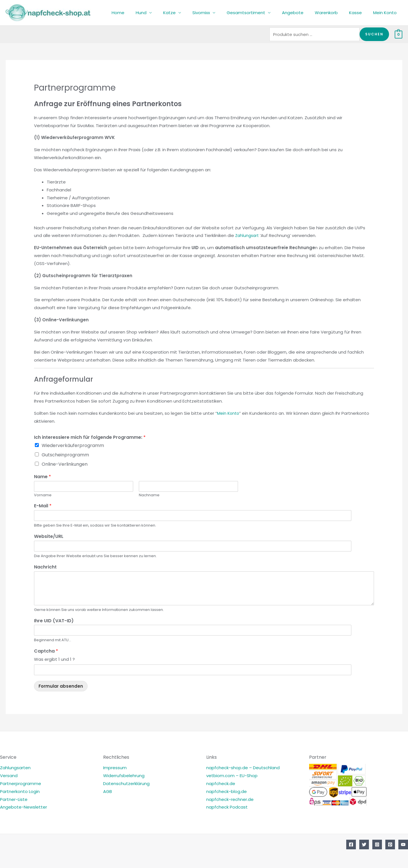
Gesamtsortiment (259, 13)
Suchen (374, 34)
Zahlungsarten (15, 768)
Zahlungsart (248, 235)
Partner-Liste (14, 799)
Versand (9, 776)
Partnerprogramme (21, 783)
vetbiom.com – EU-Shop (232, 776)
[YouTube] (403, 845)
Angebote (303, 13)
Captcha (46, 651)
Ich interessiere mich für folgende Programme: (90, 438)
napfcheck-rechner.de (230, 799)
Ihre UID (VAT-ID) (54, 621)
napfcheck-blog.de (227, 791)
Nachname (149, 495)
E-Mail (43, 506)
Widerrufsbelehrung (124, 776)
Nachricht (45, 567)
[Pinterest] (390, 845)
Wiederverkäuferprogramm (73, 445)
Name (42, 477)
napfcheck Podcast (227, 807)
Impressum (115, 768)
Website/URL (49, 537)
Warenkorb (333, 13)
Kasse (360, 13)
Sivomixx (217, 13)
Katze (188, 13)
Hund (162, 13)
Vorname (43, 495)
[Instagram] (377, 845)
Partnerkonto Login (20, 791)
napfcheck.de (221, 783)
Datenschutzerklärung (126, 783)
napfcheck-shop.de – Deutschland (243, 768)
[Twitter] (364, 845)
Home (142, 13)
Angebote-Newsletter (24, 807)
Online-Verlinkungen (65, 464)
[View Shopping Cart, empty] (399, 34)
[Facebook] (351, 845)
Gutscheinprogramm (65, 455)
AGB (108, 791)
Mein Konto (386, 13)
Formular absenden (61, 686)
